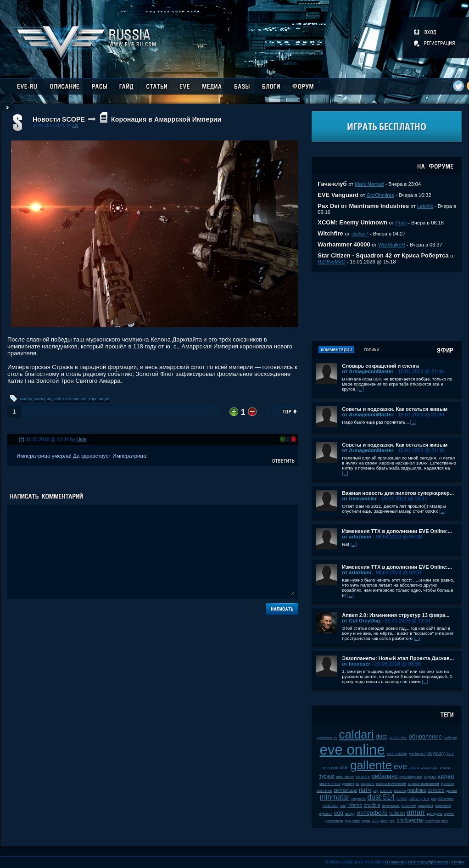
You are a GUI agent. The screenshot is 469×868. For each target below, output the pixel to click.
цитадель (435, 814)
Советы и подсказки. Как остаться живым (395, 409)
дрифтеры (350, 784)
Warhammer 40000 (344, 244)
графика (417, 790)
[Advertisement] (387, 307)
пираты (430, 777)
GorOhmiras (380, 195)
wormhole (324, 791)
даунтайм (353, 821)
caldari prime (419, 798)
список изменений (391, 784)
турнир (327, 776)
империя (43, 399)
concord (436, 790)
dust (382, 736)
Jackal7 (360, 234)
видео (446, 776)
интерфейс (372, 813)
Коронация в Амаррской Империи (166, 119)
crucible (372, 805)
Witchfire (330, 233)
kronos (445, 768)
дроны (451, 791)
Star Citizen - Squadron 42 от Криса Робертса (383, 255)
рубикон (326, 814)
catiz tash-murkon (70, 399)
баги (450, 753)
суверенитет (327, 737)
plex (445, 821)
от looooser (356, 664)
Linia (82, 440)
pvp (376, 791)
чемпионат (391, 806)
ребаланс (384, 776)
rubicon (397, 813)
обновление (425, 736)
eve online (352, 750)
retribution (331, 806)
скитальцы (345, 790)
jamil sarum (345, 777)
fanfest (402, 798)
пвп (393, 821)
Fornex (458, 862)
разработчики (442, 798)
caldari (356, 734)
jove (385, 821)
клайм (414, 768)
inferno (355, 805)
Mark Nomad (369, 184)
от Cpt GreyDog (361, 621)
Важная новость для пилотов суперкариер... (398, 493)
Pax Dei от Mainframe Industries (363, 206)
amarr (416, 812)
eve (400, 767)
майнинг (363, 777)
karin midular (397, 753)
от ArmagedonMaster (368, 371)
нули (366, 821)
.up (75, 125)
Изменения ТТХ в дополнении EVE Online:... (397, 531)
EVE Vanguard (338, 195)
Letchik (425, 206)
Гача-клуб (332, 184)
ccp (339, 813)
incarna (400, 791)
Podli (401, 223)
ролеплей (443, 806)
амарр (26, 399)
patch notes (398, 737)
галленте (409, 806)
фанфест (426, 806)
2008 (376, 821)
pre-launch (417, 753)
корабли (368, 784)
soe (343, 806)
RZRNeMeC (331, 262)
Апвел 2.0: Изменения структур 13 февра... (396, 615)
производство (410, 777)
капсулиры (430, 768)
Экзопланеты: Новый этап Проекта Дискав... (398, 658)
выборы (450, 737)
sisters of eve (330, 784)
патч (365, 790)
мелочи (386, 791)
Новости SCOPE (59, 119)
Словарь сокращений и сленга (380, 366)
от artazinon (357, 537)
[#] (22, 440)
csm (344, 768)
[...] (361, 389)
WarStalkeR (392, 245)
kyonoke (447, 784)
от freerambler (359, 498)
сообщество (410, 820)
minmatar (335, 797)
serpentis (358, 798)
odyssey (436, 753)
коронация (99, 399)
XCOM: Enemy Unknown (352, 222)
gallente (371, 765)
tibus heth (330, 768)
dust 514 (381, 797)
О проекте (395, 862)
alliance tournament (424, 784)
